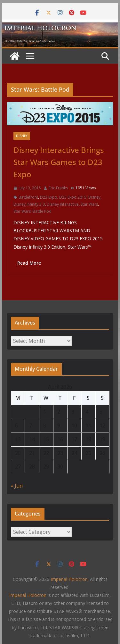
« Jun (17, 486)
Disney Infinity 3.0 (29, 204)
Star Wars (89, 204)
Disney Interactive (63, 204)
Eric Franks (58, 188)
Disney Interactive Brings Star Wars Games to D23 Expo (59, 162)
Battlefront (28, 197)
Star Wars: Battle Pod (32, 211)
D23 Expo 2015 (73, 197)
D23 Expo (49, 197)
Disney (22, 136)
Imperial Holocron (28, 595)
